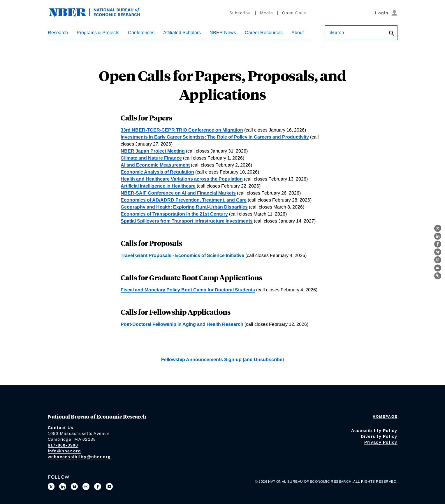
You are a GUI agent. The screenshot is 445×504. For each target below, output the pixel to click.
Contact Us (61, 428)
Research (58, 33)
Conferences (141, 33)
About (298, 33)
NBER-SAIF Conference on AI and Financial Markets (178, 193)
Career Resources (264, 33)
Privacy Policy (381, 442)
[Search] (392, 34)
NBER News (223, 33)
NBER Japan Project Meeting (153, 151)
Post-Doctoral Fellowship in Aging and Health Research (182, 324)
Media (267, 13)
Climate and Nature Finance (151, 158)
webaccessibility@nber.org (79, 457)
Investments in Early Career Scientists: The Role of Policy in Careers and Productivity (215, 137)
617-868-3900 (63, 445)
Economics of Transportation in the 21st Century (174, 214)
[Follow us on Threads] (86, 487)
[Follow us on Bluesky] (74, 487)
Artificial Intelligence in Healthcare (158, 186)
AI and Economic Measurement (155, 165)
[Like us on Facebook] (98, 487)
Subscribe (240, 13)
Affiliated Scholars (182, 33)
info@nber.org (64, 451)
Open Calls (294, 13)
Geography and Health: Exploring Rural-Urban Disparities (184, 207)
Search (337, 32)
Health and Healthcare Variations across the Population (182, 179)
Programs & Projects (98, 33)
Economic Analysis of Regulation (157, 172)
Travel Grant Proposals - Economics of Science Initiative (182, 255)
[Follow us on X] (51, 487)
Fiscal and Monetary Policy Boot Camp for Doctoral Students (188, 290)
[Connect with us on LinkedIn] (63, 487)
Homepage (385, 416)
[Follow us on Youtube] (109, 487)
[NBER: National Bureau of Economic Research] (99, 15)
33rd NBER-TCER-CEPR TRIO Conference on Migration (182, 130)
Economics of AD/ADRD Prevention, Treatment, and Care (184, 200)
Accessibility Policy (374, 430)
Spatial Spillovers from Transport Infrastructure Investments (187, 221)
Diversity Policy (379, 436)
